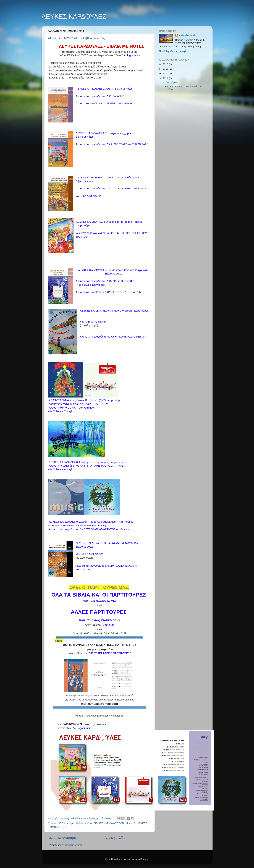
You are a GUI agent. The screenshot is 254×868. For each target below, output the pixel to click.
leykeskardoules (188, 35)
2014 (166, 78)
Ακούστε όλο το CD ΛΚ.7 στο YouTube (71, 408)
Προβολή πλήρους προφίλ (173, 51)
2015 (166, 73)
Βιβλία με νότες (84, 823)
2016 (166, 69)
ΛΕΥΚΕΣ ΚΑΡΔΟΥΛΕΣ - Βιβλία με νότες (76, 38)
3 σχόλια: (107, 818)
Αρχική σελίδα (115, 838)
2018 (166, 64)
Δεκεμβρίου (172, 82)
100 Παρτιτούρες (66, 823)
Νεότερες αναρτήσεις (63, 838)
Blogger (145, 859)
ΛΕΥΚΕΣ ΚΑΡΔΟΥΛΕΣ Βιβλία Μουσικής (115, 823)
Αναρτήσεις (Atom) (72, 845)
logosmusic (98, 724)
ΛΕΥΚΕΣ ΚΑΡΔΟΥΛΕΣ (74, 16)
